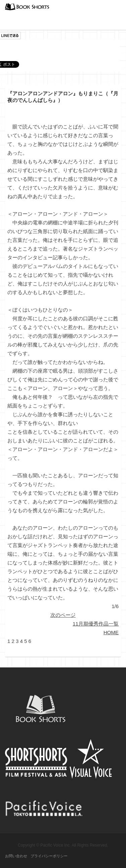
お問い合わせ (16, 856)
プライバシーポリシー (49, 856)
